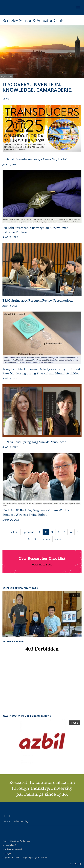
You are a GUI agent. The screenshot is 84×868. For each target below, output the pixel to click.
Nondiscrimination (12, 849)
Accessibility (9, 845)
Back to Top (76, 864)
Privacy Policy (21, 821)
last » (59, 539)
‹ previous (29, 532)
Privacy (7, 854)
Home (7, 821)
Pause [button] (74, 595)
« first (16, 532)
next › (48, 539)
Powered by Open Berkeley (16, 841)
